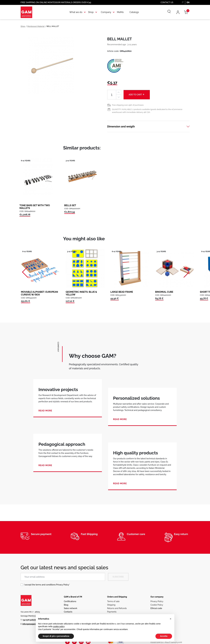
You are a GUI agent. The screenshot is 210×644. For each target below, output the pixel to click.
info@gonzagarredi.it (31, 624)
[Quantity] (112, 95)
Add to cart (137, 94)
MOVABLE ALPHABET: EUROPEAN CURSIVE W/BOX (39, 293)
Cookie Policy (157, 605)
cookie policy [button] (59, 626)
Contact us (167, 2)
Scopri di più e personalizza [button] (56, 636)
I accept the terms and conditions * (47, 585)
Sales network (71, 608)
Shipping (111, 605)
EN (188, 2)
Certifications (70, 601)
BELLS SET (70, 205)
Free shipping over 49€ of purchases (128, 105)
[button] (171, 619)
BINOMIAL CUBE (164, 292)
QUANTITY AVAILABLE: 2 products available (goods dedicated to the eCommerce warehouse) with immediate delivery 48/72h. (147, 111)
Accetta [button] (164, 636)
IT (183, 2)
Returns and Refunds (117, 608)
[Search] (167, 12)
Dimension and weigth (121, 126)
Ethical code (156, 608)
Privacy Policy (63, 585)
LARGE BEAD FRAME (122, 292)
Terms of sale (113, 601)
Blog (66, 605)
